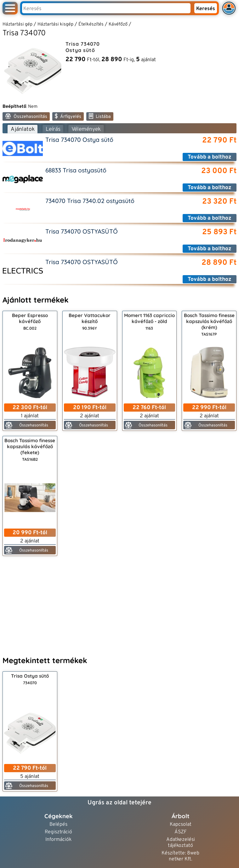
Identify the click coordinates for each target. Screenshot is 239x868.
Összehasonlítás (26, 116)
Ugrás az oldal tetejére (119, 803)
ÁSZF (181, 832)
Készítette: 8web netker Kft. (180, 856)
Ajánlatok (23, 129)
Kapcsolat (181, 825)
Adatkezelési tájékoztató (181, 843)
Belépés (58, 825)
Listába (100, 116)
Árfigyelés (68, 116)
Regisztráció (58, 832)
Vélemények (86, 129)
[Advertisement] (119, 605)
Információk (58, 840)
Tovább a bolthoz (210, 157)
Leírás (53, 129)
